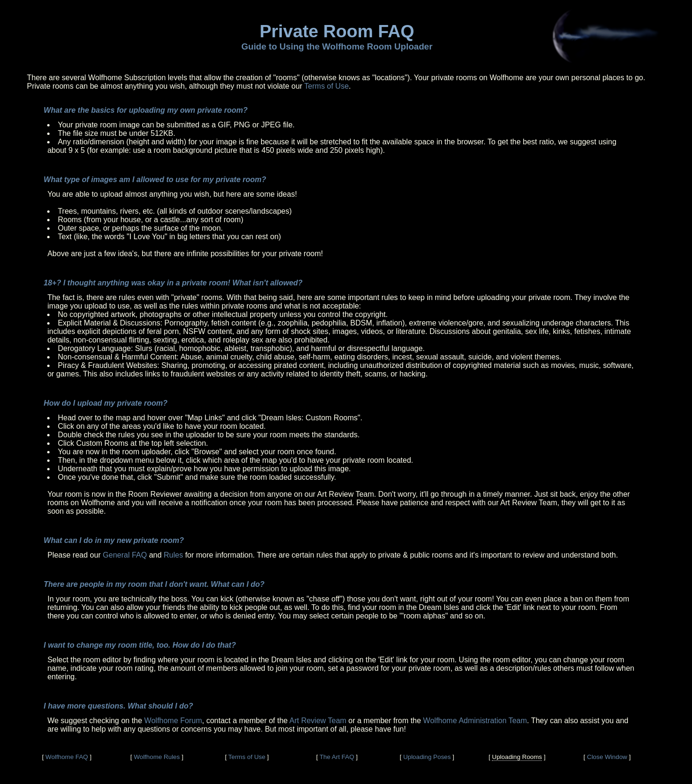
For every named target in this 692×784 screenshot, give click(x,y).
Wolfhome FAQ (67, 757)
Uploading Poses (427, 757)
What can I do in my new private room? (114, 540)
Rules (173, 555)
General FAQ (125, 555)
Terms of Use (327, 86)
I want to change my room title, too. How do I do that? (140, 645)
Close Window (607, 757)
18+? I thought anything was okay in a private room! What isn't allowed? (173, 283)
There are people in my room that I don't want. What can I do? (154, 584)
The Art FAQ (337, 757)
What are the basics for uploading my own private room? (146, 110)
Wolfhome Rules (157, 757)
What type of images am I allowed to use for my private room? (155, 179)
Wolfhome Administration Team (475, 721)
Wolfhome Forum (173, 721)
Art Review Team (318, 721)
